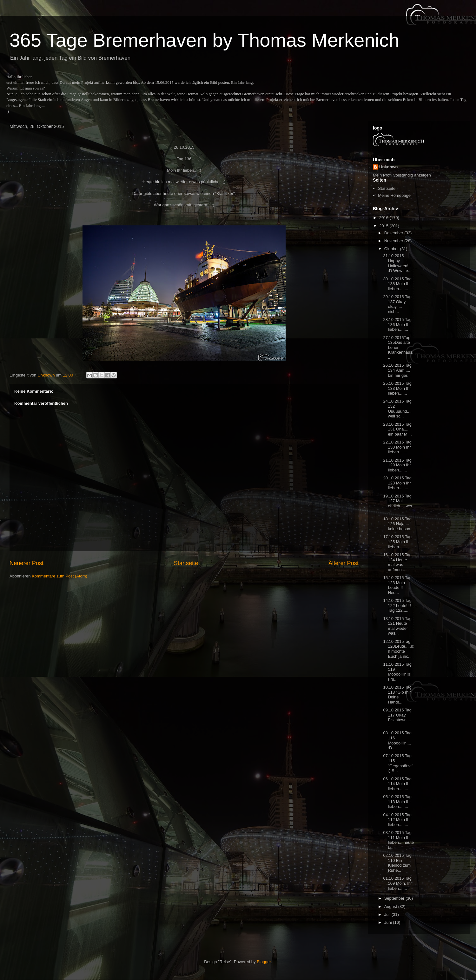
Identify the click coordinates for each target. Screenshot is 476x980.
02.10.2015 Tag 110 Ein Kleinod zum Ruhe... (397, 863)
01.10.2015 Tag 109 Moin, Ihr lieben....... (397, 883)
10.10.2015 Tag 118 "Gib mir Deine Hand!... (397, 695)
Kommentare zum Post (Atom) (60, 576)
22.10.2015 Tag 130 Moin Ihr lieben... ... (397, 447)
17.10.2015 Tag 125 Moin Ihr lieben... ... (397, 542)
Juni (389, 922)
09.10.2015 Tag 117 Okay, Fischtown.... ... (397, 717)
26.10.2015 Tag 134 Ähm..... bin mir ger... (397, 370)
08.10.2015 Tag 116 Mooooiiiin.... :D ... (397, 740)
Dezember (394, 233)
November (394, 241)
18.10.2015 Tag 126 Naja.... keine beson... (398, 524)
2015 (384, 226)
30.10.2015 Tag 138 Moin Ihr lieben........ (397, 284)
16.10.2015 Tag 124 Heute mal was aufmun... (397, 562)
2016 (384, 218)
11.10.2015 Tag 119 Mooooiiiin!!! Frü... (397, 672)
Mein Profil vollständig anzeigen (402, 175)
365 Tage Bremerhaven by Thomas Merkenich (204, 40)
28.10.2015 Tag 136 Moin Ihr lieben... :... (397, 324)
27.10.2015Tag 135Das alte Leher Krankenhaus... (398, 347)
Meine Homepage (394, 195)
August (391, 907)
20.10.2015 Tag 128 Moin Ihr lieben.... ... (397, 483)
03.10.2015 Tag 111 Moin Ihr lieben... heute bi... (398, 840)
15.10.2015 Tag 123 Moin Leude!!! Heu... (397, 585)
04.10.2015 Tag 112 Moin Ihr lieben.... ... (397, 820)
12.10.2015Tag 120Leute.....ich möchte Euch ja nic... (398, 649)
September (395, 898)
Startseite (186, 563)
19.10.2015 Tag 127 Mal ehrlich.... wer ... (398, 503)
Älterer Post (344, 563)
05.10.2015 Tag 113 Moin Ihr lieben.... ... (397, 802)
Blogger (264, 962)
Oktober (392, 249)
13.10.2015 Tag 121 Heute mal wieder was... (397, 626)
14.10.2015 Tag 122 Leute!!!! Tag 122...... (397, 605)
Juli (388, 914)
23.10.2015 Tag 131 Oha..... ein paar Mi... (397, 429)
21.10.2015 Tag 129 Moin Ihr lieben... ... (397, 465)
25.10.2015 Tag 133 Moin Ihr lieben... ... (397, 388)
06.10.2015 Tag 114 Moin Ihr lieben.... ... (397, 784)
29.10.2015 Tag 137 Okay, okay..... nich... (397, 304)
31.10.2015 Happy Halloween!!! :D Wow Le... (397, 263)
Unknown (389, 167)
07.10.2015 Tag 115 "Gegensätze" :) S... (398, 763)
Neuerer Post (26, 563)
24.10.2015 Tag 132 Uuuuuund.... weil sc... (397, 409)
